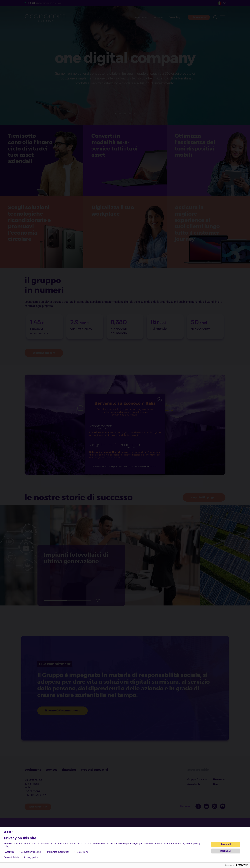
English (9, 832)
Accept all (226, 844)
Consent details (11, 857)
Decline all (226, 851)
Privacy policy (31, 857)
